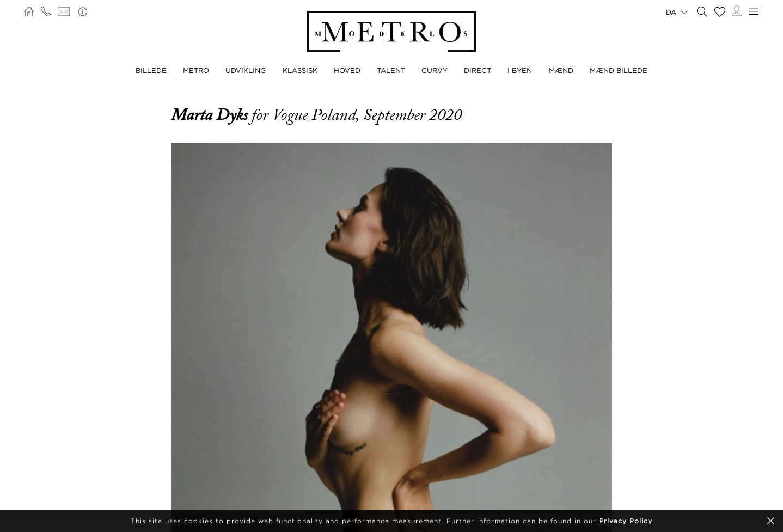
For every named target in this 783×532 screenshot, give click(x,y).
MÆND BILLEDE (619, 70)
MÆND (561, 70)
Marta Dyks (211, 115)
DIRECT (478, 70)
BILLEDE (151, 70)
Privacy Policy (626, 521)
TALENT (391, 70)
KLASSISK (300, 70)
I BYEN (520, 70)
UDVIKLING (246, 70)
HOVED (347, 70)
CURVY (435, 70)
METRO (196, 70)
